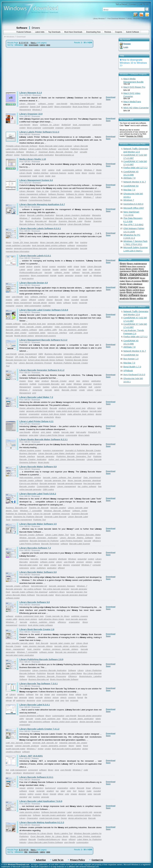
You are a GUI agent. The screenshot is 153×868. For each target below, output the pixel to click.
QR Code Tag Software (26, 357)
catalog (51, 170)
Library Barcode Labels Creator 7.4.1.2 (39, 729)
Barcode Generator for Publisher (44, 541)
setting (30, 794)
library (35, 125)
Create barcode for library (57, 616)
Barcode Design (69, 390)
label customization (33, 306)
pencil (30, 269)
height (71, 269)
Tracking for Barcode (39, 508)
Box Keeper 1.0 (131, 359)
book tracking (28, 278)
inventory (23, 625)
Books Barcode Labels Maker (69, 673)
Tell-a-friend (121, 4)
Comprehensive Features (40, 200)
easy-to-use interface (57, 333)
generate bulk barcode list (45, 743)
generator (69, 275)
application (54, 297)
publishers (41, 568)
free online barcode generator (56, 589)
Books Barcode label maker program (56, 146)
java (53, 176)
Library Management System (87, 191)
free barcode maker (92, 483)
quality (61, 275)
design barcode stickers (90, 722)
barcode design (40, 303)
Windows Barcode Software (57, 511)
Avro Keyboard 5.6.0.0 (134, 375)
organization (82, 245)
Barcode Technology (50, 544)
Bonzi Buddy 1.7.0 (132, 367)
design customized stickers (79, 815)
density (98, 269)
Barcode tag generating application (71, 652)
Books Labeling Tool (63, 833)
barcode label (68, 432)
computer (97, 565)
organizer (59, 128)
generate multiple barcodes (60, 324)
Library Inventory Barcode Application (49, 670)
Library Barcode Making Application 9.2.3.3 (42, 822)
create (22, 266)
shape (76, 266)
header (56, 269)
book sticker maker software (40, 625)
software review (46, 104)
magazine (10, 306)
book (85, 694)
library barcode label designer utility (57, 242)
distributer (63, 559)
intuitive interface (41, 173)
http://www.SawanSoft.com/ (82, 104)
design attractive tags (78, 818)
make (89, 791)
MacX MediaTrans (132, 102)
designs (66, 565)
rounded (75, 300)
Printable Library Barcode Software (22, 146)
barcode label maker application (20, 655)
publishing (24, 541)
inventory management (53, 450)
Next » (34, 43)
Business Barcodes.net (36, 221)
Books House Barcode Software (64, 679)
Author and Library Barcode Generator (67, 459)
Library (22, 215)
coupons (19, 306)
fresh (8, 592)
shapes (74, 794)
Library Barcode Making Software (76, 538)
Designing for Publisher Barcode (28, 517)
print (34, 393)
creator (53, 565)
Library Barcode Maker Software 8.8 (38, 467)
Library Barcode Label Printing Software (45, 842)
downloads (34, 45)
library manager (129, 287)
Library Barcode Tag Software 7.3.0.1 (39, 684)
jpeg (62, 700)
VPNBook (128, 371)
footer (83, 266)
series (33, 568)
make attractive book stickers (81, 414)
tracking (84, 242)
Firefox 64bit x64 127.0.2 (135, 168)
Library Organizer (73, 128)
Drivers (36, 28)
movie (41, 176)
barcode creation (58, 508)
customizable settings (72, 170)
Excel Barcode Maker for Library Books (50, 836)
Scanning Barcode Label (70, 221)
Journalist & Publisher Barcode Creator (83, 450)
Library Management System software (48, 197)
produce (45, 381)
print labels (46, 432)
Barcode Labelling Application (41, 215)
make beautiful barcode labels (20, 643)
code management (18, 770)
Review (88, 221)
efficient (9, 155)
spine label (34, 435)
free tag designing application (73, 330)
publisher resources (61, 514)
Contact (133, 4)
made (35, 176)
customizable (48, 128)
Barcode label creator (16, 333)
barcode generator (46, 456)
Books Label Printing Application (86, 836)
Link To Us (143, 4)
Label (69, 812)
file (86, 697)
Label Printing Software (30, 544)
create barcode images (49, 818)
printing (30, 788)
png (53, 694)
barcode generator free (55, 480)
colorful (41, 300)
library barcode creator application (36, 327)
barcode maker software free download (62, 477)
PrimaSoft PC (94, 432)
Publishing (41, 673)
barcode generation (92, 272)
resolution (62, 266)
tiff (14, 700)
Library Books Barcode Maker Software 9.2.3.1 (44, 439)
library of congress (133, 281)
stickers (52, 303)
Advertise (41, 860)
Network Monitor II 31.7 (135, 182)
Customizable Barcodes (49, 384)
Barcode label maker (29, 565)
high (91, 269)
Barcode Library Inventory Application (73, 215)
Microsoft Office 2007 (134, 208)
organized (76, 565)
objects (63, 697)
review (17, 155)
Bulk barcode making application (66, 749)
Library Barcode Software (79, 224)
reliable (56, 432)
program (79, 275)
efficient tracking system (30, 450)
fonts (73, 535)
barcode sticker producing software (71, 646)
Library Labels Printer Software (42, 149)
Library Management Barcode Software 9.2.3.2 (43, 340)
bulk (90, 387)
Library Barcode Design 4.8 (34, 283)
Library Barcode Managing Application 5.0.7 (42, 204)
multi (86, 275)
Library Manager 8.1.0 (31, 93)
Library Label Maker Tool (57, 535)
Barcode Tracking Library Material (51, 224)
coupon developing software (32, 716)
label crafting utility (48, 330)
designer (82, 794)
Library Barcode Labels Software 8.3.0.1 (40, 228)
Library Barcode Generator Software (69, 387)
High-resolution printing (30, 477)
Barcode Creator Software (31, 535)
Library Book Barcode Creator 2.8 (37, 629)
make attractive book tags (34, 324)
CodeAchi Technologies (61, 191)
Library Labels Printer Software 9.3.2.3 (39, 132)
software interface (39, 297)
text (16, 697)
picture (29, 266)
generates (34, 562)
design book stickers (28, 619)
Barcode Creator (59, 381)
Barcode (53, 221)
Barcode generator (48, 483)
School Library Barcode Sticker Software (46, 360)
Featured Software (24, 32)
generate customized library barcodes (30, 248)
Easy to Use (43, 191)
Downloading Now (93, 32)
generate (83, 297)
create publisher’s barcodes (18, 245)
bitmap (9, 700)
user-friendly (62, 104)
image (47, 694)
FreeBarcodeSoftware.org (49, 839)
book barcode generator (76, 619)
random (97, 562)
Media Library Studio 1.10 (33, 159)
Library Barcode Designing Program (35, 363)
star (30, 797)
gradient (50, 791)
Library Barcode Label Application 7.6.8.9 (41, 801)
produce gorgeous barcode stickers (61, 649)
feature (81, 791)
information (24, 559)
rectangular (37, 390)
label (85, 269)
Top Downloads (54, 32)
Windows (78, 384)
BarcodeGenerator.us (64, 155)
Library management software (33, 194)
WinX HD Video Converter (136, 108)
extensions (24, 568)
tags (27, 297)
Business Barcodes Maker (89, 535)
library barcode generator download (84, 480)
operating (53, 559)
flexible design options (24, 336)
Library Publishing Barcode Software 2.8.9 (41, 659)
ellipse (78, 694)
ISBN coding (48, 489)
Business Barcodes (53, 354)
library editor (136, 298)
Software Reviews (56, 194)
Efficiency (73, 676)
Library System (75, 197)
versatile (84, 152)
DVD (44, 170)
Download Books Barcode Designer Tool (58, 152)
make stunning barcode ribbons (38, 646)
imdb (58, 170)
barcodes (35, 559)
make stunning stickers (30, 812)
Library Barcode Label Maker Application (57, 453)
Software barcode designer (53, 812)
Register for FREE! (135, 136)
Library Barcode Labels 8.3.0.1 (35, 256)
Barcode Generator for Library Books (36, 833)
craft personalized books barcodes (64, 248)
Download (111, 97)
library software (130, 295)
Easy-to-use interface (29, 483)
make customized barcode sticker (71, 327)
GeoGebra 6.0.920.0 (133, 204)
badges (46, 387)
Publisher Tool (39, 520)
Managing (96, 215)
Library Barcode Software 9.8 (35, 602)
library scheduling (140, 271)
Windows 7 (37, 110)
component (33, 770)
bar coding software (87, 486)
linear (67, 300)
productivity (49, 417)
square (22, 788)
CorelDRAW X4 (131, 186)
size (63, 384)
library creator (132, 269)
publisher (47, 306)
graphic (37, 266)
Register (127, 44)
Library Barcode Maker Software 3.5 (38, 524)
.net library (17, 773)
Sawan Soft (35, 107)
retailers (21, 694)
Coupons (119, 32)
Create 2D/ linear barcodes (26, 242)
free (77, 242)
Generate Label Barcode (55, 517)
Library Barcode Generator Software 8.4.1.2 (42, 370)
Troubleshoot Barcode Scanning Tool (60, 218)
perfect (64, 269)
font (67, 700)
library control (133, 290)
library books (43, 462)
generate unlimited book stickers (40, 411)
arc (91, 275)
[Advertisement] (30, 69)
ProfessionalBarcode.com (31, 272)
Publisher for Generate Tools (19, 514)
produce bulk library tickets (53, 414)
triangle (53, 275)
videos (37, 170)
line (37, 694)
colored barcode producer (27, 746)
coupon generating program (54, 746)
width (70, 266)
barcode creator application (54, 815)
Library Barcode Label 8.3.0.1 (35, 705)
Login (126, 47)
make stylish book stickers (68, 411)
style (57, 700)
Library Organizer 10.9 (31, 114)
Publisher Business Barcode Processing (47, 676)
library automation (135, 292)
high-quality (81, 432)
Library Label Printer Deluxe (52, 435)
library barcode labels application (78, 719)
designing (24, 384)
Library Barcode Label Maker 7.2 (36, 397)
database (24, 435)
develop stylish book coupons (65, 722)
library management (40, 275)
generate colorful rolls (83, 812)
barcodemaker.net (39, 586)
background (50, 788)
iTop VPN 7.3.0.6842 (133, 225)
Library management (27, 354)
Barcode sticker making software (21, 330)
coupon (52, 266)
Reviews (108, 32)
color (67, 794)
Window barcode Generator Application (38, 538)
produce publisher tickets (42, 622)
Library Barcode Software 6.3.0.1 (36, 777)
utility (16, 300)
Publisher (97, 815)
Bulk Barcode (42, 643)
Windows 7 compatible (31, 511)
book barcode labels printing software (49, 245)
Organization (25, 670)
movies (92, 173)
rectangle (46, 269)
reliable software (13, 324)
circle (78, 269)
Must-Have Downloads (73, 32)
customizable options (86, 453)
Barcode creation (27, 486)
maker (69, 384)
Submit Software (133, 32)
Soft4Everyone (26, 170)
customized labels (37, 333)
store (57, 770)
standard (23, 797)
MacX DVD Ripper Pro (134, 87)
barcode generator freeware (70, 483)
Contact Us (97, 860)
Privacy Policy (77, 860)
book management (82, 125)
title (26, 45)
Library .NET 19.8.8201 (31, 756)
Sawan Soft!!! (47, 107)
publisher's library (57, 592)
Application (36, 218)
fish (7, 770)
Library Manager (27, 104)
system (91, 559)
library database (135, 284)
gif (7, 694)
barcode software (72, 357)
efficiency (91, 408)
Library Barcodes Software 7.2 (35, 548)
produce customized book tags (29, 616)
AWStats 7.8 (129, 178)
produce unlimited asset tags (72, 408)
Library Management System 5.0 (36, 180)
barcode (84, 248)
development (29, 773)
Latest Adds (40, 32)
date (48, 45)
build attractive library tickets (51, 619)
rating (42, 45)
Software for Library (50, 125)
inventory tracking (55, 357)
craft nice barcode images (18, 743)
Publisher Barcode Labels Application (37, 155)
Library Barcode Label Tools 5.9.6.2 (38, 494)
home (78, 173)
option (72, 788)
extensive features (58, 173)
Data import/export (92, 477)
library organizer (34, 128)
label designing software (39, 722)
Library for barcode (42, 514)
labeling (9, 248)
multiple (33, 384)
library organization (63, 107)
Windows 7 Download (16, 37)
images (9, 300)
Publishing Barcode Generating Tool (74, 456)
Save (108, 99)
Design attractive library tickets (34, 408)
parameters (24, 275)
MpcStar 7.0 (129, 190)
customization (58, 716)
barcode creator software (31, 480)
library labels (84, 435)
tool (68, 297)
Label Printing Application (71, 541)
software (71, 245)
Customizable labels (46, 486)
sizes (62, 297)
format (45, 266)
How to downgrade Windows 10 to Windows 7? (133, 63)
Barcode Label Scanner (80, 544)
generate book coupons (45, 336)
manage (44, 559)
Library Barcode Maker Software (20, 595)
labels (59, 303)
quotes (71, 173)
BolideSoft (66, 125)
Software (22, 28)
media (48, 176)
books (75, 303)
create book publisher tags (48, 719)
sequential (82, 559)
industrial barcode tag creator (73, 743)
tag (41, 694)
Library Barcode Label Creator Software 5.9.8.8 (44, 310)
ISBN (41, 354)
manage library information (18, 251)
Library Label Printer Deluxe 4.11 (36, 421)
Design (50, 300)
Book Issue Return (81, 107)
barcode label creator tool (62, 643)
